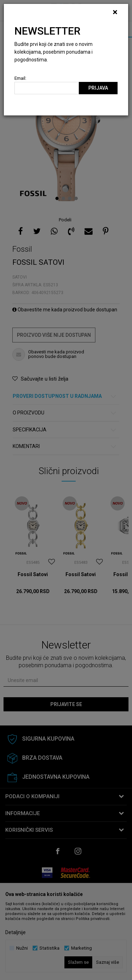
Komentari (65, 446)
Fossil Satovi (33, 574)
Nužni (22, 948)
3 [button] (71, 198)
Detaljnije (15, 932)
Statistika (49, 948)
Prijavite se (66, 704)
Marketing (81, 948)
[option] (66, 120)
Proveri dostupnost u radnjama (65, 396)
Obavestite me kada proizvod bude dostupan (65, 310)
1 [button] (58, 198)
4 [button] (77, 198)
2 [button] (64, 198)
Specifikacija (65, 430)
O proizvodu (65, 413)
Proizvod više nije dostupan (54, 335)
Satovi (20, 277)
